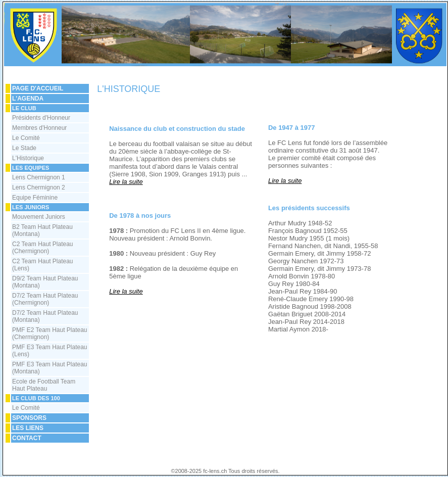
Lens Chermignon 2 (39, 187)
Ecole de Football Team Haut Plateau (44, 385)
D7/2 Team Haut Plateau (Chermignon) (45, 299)
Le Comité (26, 138)
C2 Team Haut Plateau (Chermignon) (43, 248)
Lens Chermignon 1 (39, 177)
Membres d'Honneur (39, 128)
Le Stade (24, 148)
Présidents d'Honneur (41, 118)
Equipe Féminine (35, 198)
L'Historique (28, 158)
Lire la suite (126, 182)
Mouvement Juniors (39, 217)
